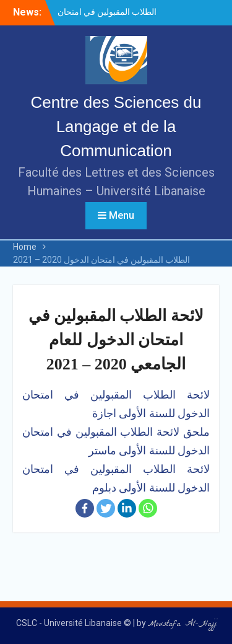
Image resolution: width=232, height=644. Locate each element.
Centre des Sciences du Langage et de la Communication (116, 126)
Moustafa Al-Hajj (182, 625)
